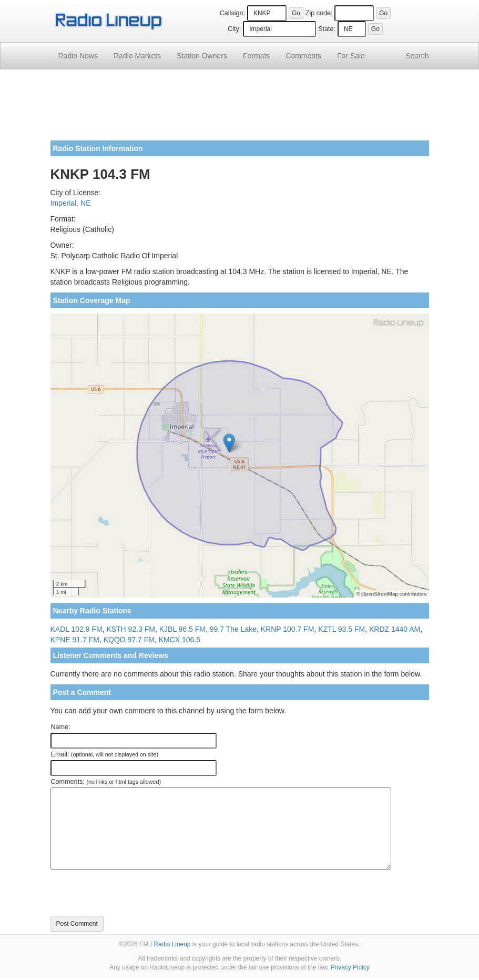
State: (327, 29)
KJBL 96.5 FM (182, 629)
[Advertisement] (240, 109)
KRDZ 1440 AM (395, 629)
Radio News (78, 56)
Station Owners (202, 56)
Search (417, 56)
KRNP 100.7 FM (288, 629)
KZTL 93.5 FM (342, 629)
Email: (105, 754)
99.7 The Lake (233, 629)
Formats (256, 56)
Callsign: (232, 13)
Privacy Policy (350, 967)
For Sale (351, 56)
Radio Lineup (172, 944)
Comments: (106, 782)
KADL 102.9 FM (77, 629)
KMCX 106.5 (180, 640)
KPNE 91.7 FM (75, 640)
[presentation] (130, 893)
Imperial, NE (71, 203)
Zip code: (319, 13)
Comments (303, 56)
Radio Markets (137, 56)
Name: (61, 727)
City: (234, 29)
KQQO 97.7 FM (129, 640)
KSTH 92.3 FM (131, 629)
